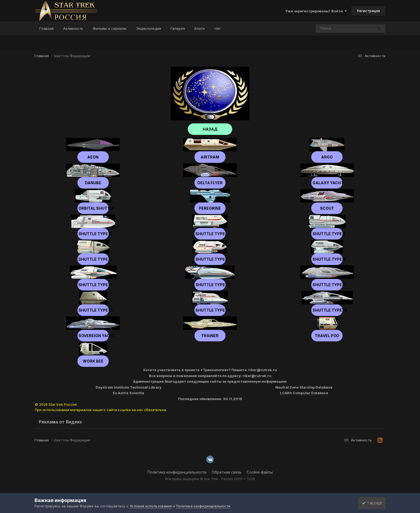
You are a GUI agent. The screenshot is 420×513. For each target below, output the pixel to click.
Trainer (210, 336)
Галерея (178, 28)
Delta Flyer (210, 183)
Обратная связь (227, 472)
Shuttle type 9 (93, 285)
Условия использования (151, 506)
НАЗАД (210, 129)
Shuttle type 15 (93, 310)
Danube (93, 183)
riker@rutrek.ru (263, 370)
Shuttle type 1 (210, 234)
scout (327, 208)
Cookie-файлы (260, 472)
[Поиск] (335, 28)
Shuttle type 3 (327, 234)
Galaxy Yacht (327, 183)
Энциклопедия (149, 28)
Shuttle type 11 (327, 285)
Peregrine (210, 208)
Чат (217, 28)
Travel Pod (327, 336)
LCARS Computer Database (304, 393)
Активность (73, 28)
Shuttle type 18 (210, 310)
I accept (370, 503)
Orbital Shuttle (93, 208)
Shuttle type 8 (327, 259)
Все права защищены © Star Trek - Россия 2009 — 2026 (210, 479)
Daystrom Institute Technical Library (129, 387)
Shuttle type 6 (93, 259)
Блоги (200, 28)
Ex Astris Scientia (128, 393)
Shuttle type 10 (210, 285)
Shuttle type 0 (93, 234)
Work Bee (93, 361)
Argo (327, 157)
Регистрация (368, 11)
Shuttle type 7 (210, 259)
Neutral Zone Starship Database (304, 387)
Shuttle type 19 (327, 310)
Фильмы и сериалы (110, 28)
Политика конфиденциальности (177, 472)
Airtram (210, 157)
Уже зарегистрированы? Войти (316, 11)
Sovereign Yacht (93, 336)
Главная (46, 28)
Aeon (93, 157)
